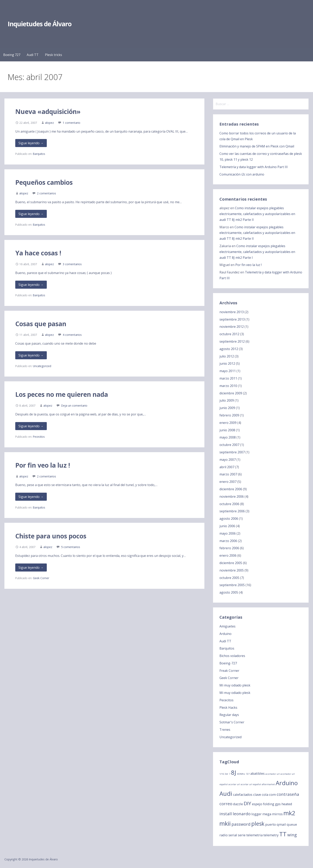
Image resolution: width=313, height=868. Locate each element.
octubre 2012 (229, 334)
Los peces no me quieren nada (62, 394)
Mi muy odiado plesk (235, 685)
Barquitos (39, 154)
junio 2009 (227, 408)
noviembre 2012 (232, 327)
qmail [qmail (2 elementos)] (281, 824)
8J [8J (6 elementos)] (234, 773)
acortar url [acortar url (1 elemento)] (234, 784)
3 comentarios (72, 264)
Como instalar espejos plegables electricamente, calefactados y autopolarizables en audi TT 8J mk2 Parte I (257, 252)
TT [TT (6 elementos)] (283, 834)
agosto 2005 (229, 592)
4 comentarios (72, 335)
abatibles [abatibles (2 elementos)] (257, 773)
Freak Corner (229, 671)
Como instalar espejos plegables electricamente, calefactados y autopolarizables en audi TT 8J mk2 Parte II (257, 214)
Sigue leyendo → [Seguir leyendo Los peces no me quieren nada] (31, 426)
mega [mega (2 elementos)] (267, 814)
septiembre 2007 (232, 452)
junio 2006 (227, 526)
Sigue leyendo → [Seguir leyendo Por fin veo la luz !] (31, 497)
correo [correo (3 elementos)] (226, 804)
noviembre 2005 (232, 570)
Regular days (229, 715)
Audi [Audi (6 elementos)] (226, 794)
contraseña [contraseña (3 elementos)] (288, 794)
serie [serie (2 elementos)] (242, 835)
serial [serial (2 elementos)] (233, 835)
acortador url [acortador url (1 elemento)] (273, 774)
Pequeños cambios (44, 182)
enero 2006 (228, 555)
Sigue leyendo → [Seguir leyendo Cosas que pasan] (31, 355)
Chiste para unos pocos (51, 536)
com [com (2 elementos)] (272, 794)
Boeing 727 (12, 55)
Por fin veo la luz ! (43, 465)
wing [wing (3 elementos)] (292, 835)
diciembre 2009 (231, 393)
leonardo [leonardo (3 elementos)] (242, 814)
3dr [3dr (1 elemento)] (226, 774)
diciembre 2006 (231, 489)
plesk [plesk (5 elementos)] (258, 824)
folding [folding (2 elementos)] (269, 804)
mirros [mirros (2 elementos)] (277, 814)
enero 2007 (228, 482)
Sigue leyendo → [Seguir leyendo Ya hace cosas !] (31, 285)
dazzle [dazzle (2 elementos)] (238, 804)
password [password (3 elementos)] (241, 824)
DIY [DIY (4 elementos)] (247, 803)
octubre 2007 (229, 445)
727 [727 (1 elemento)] (248, 774)
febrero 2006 (229, 548)
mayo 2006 (228, 533)
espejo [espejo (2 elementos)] (257, 804)
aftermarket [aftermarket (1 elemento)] (268, 784)
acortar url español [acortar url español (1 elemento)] (251, 784)
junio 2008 (227, 430)
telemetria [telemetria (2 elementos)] (254, 835)
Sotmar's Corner (232, 722)
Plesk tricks (54, 55)
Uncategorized (42, 366)
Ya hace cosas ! (38, 253)
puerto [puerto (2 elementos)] (271, 824)
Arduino (225, 634)
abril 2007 (227, 467)
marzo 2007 (228, 474)
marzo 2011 (228, 378)
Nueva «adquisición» (48, 111)
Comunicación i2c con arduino (242, 174)
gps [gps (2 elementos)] (278, 804)
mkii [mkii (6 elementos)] (225, 823)
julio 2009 (227, 400)
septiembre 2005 (232, 585)
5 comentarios (71, 547)
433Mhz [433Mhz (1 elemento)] (241, 774)
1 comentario (71, 123)
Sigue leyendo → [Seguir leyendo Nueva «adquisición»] (31, 143)
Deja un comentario (74, 406)
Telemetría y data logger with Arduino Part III (254, 167)
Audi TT (33, 55)
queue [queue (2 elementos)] (292, 824)
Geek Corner (41, 578)
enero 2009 (228, 423)
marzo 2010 (228, 386)
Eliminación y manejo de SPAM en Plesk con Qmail (257, 146)
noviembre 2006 (232, 496)
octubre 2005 (229, 578)
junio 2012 (227, 363)
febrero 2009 (229, 415)
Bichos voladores (232, 656)
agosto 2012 (229, 349)
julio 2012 (227, 356)
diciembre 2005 (231, 563)
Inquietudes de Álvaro (40, 24)
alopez (49, 123)
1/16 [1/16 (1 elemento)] (222, 774)
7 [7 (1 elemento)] (230, 774)
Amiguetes (227, 626)
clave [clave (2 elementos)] (257, 794)
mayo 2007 (228, 460)
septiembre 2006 (232, 511)
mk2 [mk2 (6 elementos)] (289, 813)
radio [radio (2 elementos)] (224, 835)
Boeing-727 (228, 663)
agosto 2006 (229, 519)
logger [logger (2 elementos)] (256, 814)
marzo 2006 (228, 541)
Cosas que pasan (41, 324)
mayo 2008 (228, 437)
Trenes (225, 730)
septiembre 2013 (232, 319)
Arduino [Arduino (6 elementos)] (287, 783)
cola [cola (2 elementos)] (265, 794)
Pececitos (39, 437)
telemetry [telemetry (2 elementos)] (271, 835)
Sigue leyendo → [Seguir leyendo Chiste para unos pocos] (31, 567)
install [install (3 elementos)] (226, 814)
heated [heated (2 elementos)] (287, 804)
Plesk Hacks (228, 708)
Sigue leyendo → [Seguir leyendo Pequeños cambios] (31, 214)
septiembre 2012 (232, 341)
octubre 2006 (229, 504)
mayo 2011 (228, 371)
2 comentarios (46, 193)
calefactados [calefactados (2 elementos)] (243, 794)
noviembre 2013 (232, 312)
